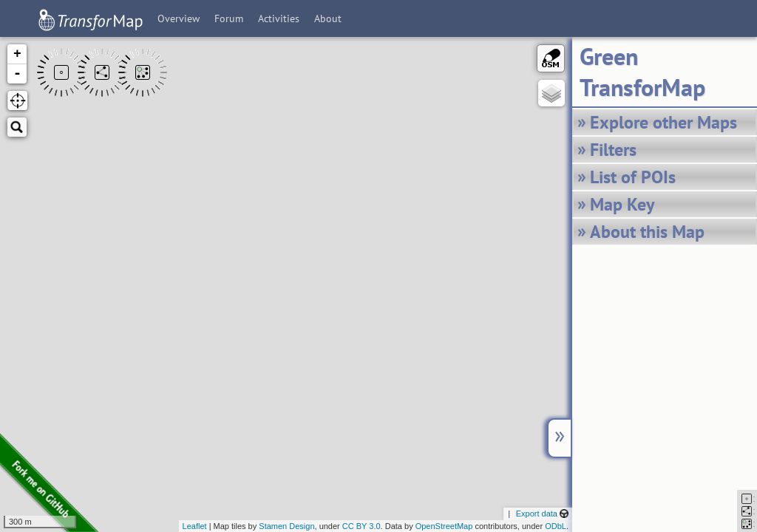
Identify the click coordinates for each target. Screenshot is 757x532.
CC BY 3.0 (361, 526)
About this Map (647, 232)
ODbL (556, 526)
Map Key (622, 204)
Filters (613, 150)
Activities (279, 18)
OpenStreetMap (444, 526)
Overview (179, 18)
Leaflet (195, 526)
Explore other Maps (663, 122)
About (328, 18)
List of (633, 177)
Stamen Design (286, 526)
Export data (542, 514)
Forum (229, 18)
